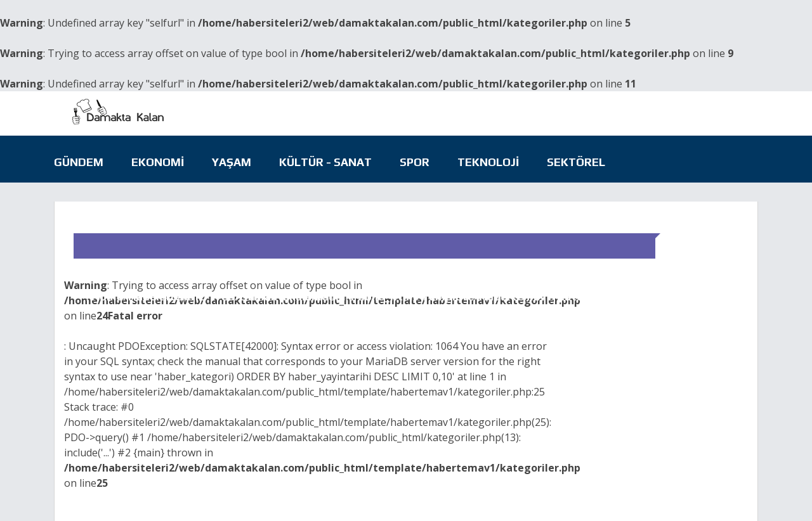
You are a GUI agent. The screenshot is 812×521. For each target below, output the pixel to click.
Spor (415, 162)
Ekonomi (158, 162)
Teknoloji (488, 162)
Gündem (79, 162)
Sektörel (576, 162)
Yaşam (232, 162)
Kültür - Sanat (325, 162)
